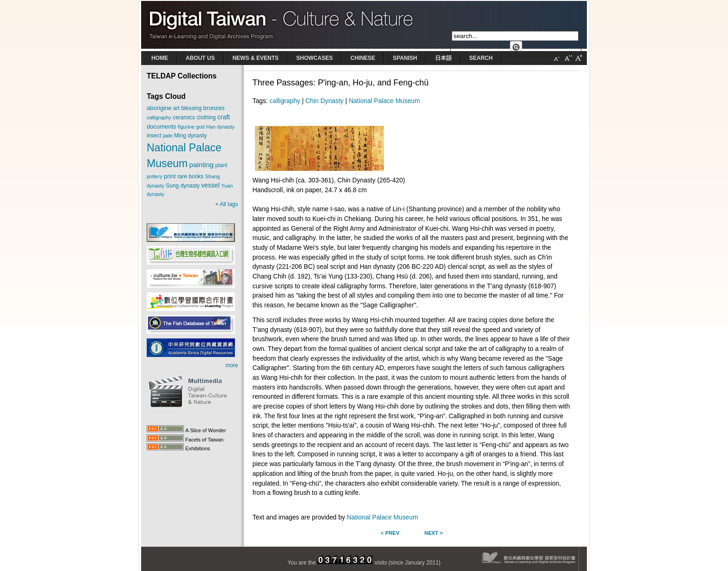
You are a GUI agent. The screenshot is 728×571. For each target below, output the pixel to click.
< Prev (390, 533)
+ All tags (227, 204)
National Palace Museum (384, 101)
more (231, 365)
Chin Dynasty (325, 101)
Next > (433, 533)
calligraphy (285, 101)
